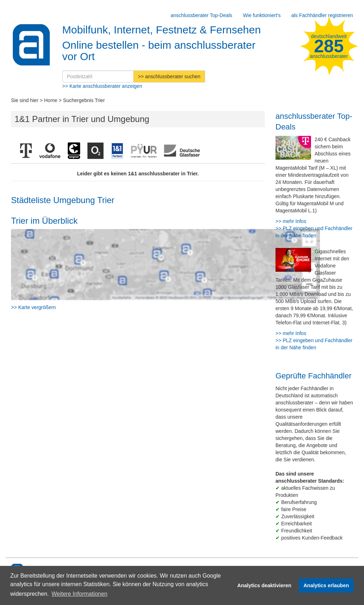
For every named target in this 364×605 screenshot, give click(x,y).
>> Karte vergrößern (33, 307)
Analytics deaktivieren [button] (264, 585)
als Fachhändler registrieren (322, 15)
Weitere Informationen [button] (79, 594)
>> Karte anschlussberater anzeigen (102, 86)
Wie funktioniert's (262, 15)
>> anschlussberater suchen (169, 76)
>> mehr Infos (291, 221)
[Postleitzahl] (98, 76)
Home (51, 100)
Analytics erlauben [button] (326, 585)
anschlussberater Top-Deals (201, 15)
